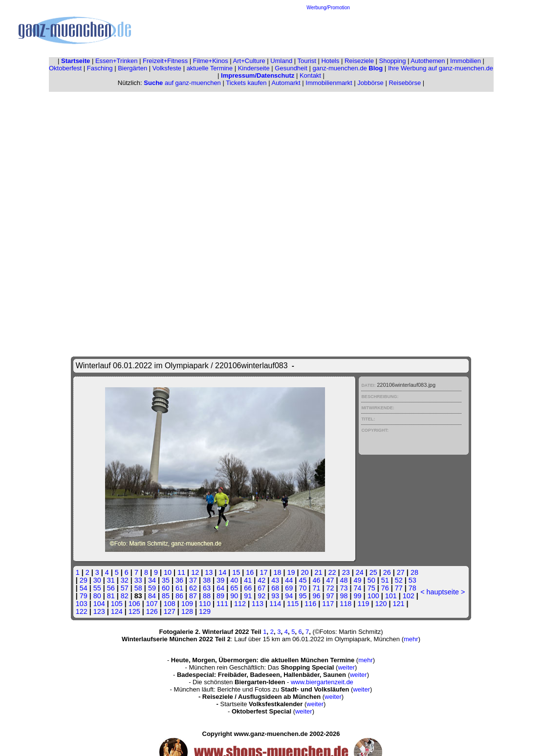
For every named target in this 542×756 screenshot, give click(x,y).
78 (412, 588)
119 (363, 604)
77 (399, 588)
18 (277, 572)
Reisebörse (405, 83)
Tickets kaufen (246, 83)
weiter (346, 667)
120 (381, 604)
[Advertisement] (328, 32)
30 (97, 580)
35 (166, 580)
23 (346, 572)
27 (401, 572)
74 (358, 588)
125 (134, 611)
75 (371, 588)
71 (316, 588)
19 (291, 572)
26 (387, 572)
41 (248, 580)
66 (248, 588)
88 (207, 596)
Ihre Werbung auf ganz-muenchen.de (441, 68)
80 (97, 596)
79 (84, 596)
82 (125, 596)
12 (195, 572)
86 (179, 596)
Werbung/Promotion (328, 8)
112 (240, 604)
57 (125, 588)
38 (207, 580)
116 (310, 604)
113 (258, 604)
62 (193, 588)
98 (344, 596)
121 (398, 604)
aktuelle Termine (210, 68)
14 (222, 572)
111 (222, 604)
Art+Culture (249, 61)
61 (179, 588)
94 (289, 596)
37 (193, 580)
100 (373, 596)
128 (187, 611)
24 (360, 572)
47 (330, 580)
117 (328, 604)
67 (261, 588)
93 (275, 596)
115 (293, 604)
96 (316, 596)
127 (170, 611)
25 (373, 572)
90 (234, 596)
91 (248, 596)
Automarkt (286, 83)
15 (236, 572)
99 (358, 596)
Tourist (307, 61)
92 (261, 596)
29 (84, 580)
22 (332, 572)
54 (84, 588)
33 (138, 580)
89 (220, 596)
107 (152, 604)
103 (82, 604)
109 (187, 604)
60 (166, 588)
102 (409, 596)
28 (414, 572)
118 (346, 604)
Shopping (393, 61)
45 (303, 580)
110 (205, 604)
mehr (411, 639)
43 (275, 580)
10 (168, 572)
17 (263, 572)
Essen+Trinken (117, 61)
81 (111, 596)
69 (289, 588)
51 (385, 580)
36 (179, 580)
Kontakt (310, 75)
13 (209, 572)
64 (220, 588)
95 (303, 596)
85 (166, 596)
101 (391, 596)
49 (358, 580)
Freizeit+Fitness (165, 61)
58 (138, 588)
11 (181, 572)
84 (152, 596)
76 (385, 588)
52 (399, 580)
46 (316, 580)
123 (99, 611)
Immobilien (466, 61)
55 (97, 588)
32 (125, 580)
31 (111, 580)
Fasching (100, 68)
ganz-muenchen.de (347, 68)
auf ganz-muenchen (182, 83)
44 (289, 580)
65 (234, 588)
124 (117, 611)
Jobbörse (370, 83)
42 (261, 580)
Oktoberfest (65, 68)
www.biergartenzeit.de (322, 682)
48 (344, 580)
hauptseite (443, 592)
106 (134, 604)
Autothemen (428, 61)
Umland (281, 61)
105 (117, 604)
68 (275, 588)
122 (82, 611)
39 (220, 580)
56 (111, 588)
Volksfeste (167, 68)
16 (250, 572)
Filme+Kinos (211, 61)
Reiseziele (359, 61)
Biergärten (132, 68)
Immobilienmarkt (329, 83)
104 (99, 604)
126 (152, 611)
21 (319, 572)
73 (344, 588)
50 (371, 580)
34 (152, 580)
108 (170, 604)
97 (330, 596)
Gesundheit (291, 68)
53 (412, 580)
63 (207, 588)
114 (275, 604)
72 (330, 588)
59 (152, 588)
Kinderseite (254, 68)
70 (303, 588)
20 (305, 572)
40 (234, 580)
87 (193, 596)
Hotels (330, 61)
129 (205, 611)
